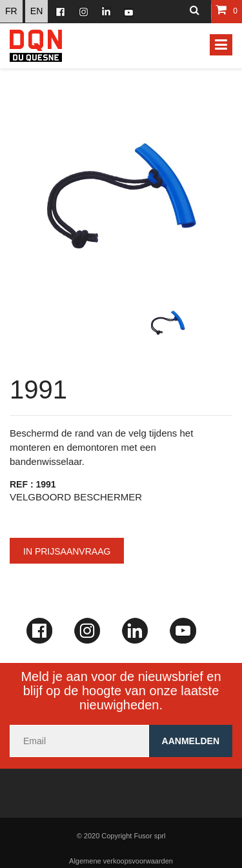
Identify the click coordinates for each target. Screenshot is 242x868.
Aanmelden (191, 741)
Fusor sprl (149, 836)
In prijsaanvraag (67, 551)
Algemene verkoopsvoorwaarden (121, 861)
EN (36, 11)
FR (11, 11)
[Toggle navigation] (221, 45)
